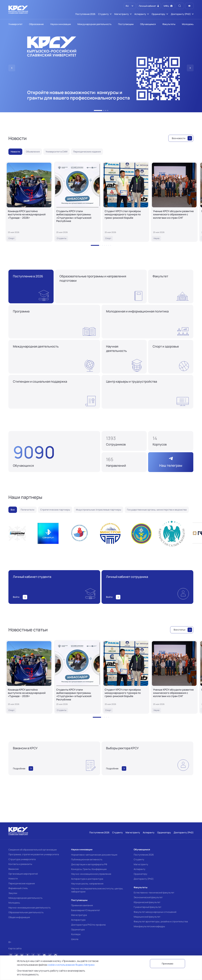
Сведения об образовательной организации (33, 850)
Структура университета (22, 859)
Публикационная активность (87, 859)
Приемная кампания (82, 905)
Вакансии (14, 869)
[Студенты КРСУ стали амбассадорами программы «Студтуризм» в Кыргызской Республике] (77, 202)
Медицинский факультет (147, 917)
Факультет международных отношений (155, 912)
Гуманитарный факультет (148, 907)
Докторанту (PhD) (144, 879)
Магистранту (141, 864)
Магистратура (79, 915)
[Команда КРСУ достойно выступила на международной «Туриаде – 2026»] (29, 202)
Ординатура (78, 929)
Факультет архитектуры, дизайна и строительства (161, 921)
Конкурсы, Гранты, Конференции (89, 869)
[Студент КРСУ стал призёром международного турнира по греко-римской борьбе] (126, 202)
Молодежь (14, 903)
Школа (75, 939)
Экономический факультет (148, 897)
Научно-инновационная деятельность (30, 908)
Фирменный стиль (18, 888)
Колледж (76, 934)
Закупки (13, 893)
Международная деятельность (25, 898)
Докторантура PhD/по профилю (88, 925)
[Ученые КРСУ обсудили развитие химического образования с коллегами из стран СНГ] (174, 202)
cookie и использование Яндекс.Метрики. (71, 965)
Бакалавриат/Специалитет (86, 910)
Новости (13, 879)
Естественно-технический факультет (154, 893)
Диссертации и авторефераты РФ (89, 864)
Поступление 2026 (144, 855)
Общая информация (19, 917)
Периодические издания (22, 883)
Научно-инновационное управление (91, 874)
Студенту (139, 859)
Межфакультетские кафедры (149, 926)
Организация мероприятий (23, 874)
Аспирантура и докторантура (87, 879)
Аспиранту (140, 869)
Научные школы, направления (87, 884)
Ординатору (140, 874)
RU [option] (127, 6)
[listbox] (130, 6)
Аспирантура (78, 920)
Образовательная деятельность (26, 912)
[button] (98, 110)
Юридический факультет (147, 902)
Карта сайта (15, 948)
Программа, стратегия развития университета (34, 854)
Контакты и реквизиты (20, 864)
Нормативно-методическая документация (94, 855)
